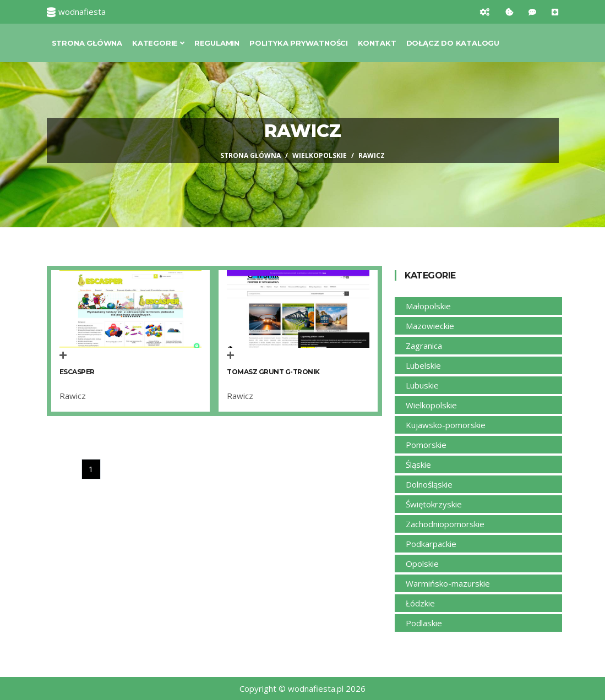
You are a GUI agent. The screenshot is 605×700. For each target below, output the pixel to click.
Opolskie (422, 564)
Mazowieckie (430, 326)
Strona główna (87, 43)
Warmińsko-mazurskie (448, 583)
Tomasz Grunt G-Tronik (273, 372)
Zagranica (424, 346)
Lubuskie (422, 385)
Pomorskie (426, 445)
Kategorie (158, 43)
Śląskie (418, 464)
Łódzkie (420, 603)
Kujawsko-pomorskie (446, 425)
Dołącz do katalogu (453, 43)
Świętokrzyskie (434, 504)
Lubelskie (423, 365)
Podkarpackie (431, 544)
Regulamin (217, 43)
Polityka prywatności (299, 43)
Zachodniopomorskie (445, 524)
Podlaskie (424, 623)
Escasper (77, 372)
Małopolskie (428, 306)
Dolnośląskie (429, 484)
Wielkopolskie (320, 155)
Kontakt (377, 43)
